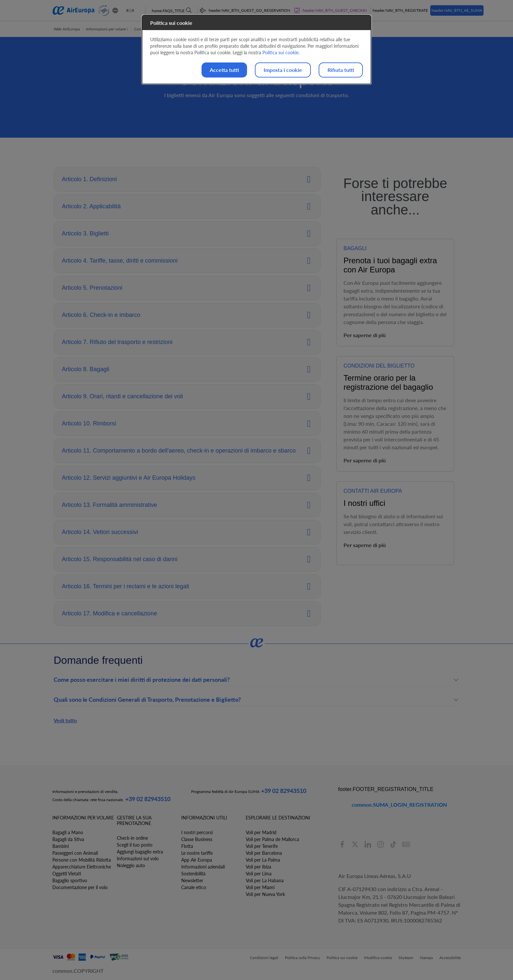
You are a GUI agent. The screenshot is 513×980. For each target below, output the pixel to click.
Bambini (61, 846)
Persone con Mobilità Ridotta (82, 860)
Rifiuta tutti (341, 70)
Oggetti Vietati (67, 874)
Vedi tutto (65, 720)
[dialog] (256, 50)
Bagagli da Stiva (68, 839)
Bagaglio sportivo (70, 880)
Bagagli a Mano (68, 832)
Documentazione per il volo (80, 887)
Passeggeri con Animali (75, 853)
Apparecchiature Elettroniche (82, 867)
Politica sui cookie (280, 52)
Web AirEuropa (67, 29)
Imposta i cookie (283, 70)
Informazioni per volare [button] (107, 29)
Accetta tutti (224, 70)
